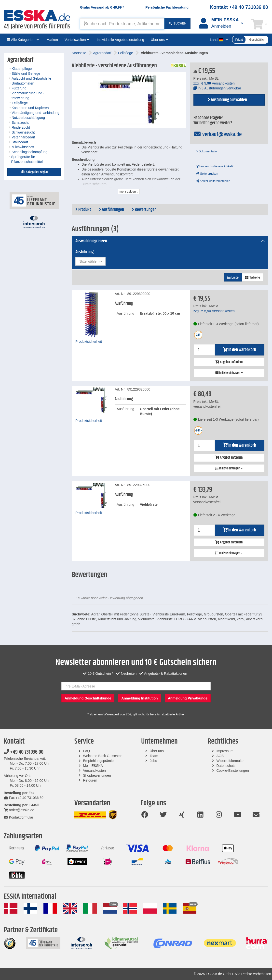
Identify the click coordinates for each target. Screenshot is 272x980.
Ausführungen (111, 210)
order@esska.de (19, 810)
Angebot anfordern (229, 362)
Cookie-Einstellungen (232, 771)
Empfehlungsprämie (98, 761)
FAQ (86, 751)
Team (154, 756)
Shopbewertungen (97, 775)
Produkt (83, 210)
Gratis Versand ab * (102, 7)
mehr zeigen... (129, 192)
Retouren (90, 780)
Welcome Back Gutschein (103, 756)
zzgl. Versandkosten (214, 83)
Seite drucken (207, 174)
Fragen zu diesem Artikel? (215, 166)
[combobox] (90, 261)
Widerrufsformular (230, 761)
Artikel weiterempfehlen (213, 181)
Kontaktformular (18, 817)
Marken (52, 40)
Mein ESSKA (93, 766)
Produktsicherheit (89, 342)
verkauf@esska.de (218, 135)
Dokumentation (207, 151)
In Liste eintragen (229, 373)
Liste (233, 277)
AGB (220, 756)
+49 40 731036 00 (24, 752)
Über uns (157, 751)
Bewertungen (144, 210)
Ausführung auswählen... (229, 100)
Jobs (153, 761)
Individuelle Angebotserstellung (120, 40)
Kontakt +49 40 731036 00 (239, 7)
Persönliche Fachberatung (167, 7)
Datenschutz (226, 766)
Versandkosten (94, 771)
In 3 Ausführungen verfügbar (217, 88)
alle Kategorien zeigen (34, 172)
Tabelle (253, 277)
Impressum (225, 751)
